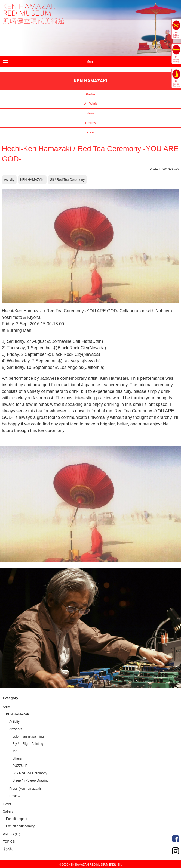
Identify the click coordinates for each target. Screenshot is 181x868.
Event (7, 804)
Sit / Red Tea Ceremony (67, 180)
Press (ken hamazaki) (25, 789)
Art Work (90, 104)
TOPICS (9, 842)
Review (90, 123)
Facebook (176, 839)
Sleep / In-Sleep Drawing (31, 780)
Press (90, 132)
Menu (90, 62)
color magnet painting (28, 736)
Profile (90, 94)
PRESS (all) (11, 834)
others (17, 758)
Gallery (8, 811)
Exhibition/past (17, 819)
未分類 (8, 849)
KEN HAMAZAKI (32, 180)
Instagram (176, 851)
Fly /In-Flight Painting (28, 744)
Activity (9, 180)
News (90, 113)
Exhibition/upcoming (21, 826)
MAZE (17, 751)
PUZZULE (20, 766)
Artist (6, 707)
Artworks (16, 729)
